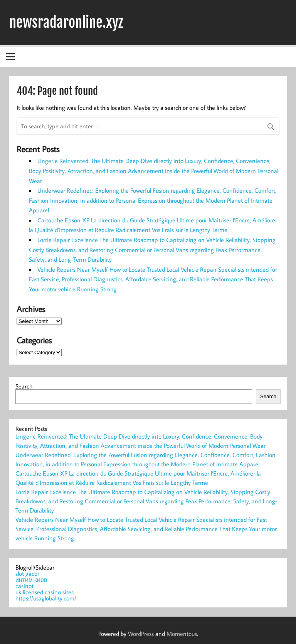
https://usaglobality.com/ (46, 598)
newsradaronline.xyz (66, 22)
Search (24, 386)
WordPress (141, 634)
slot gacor (27, 573)
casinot (24, 586)
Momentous (182, 634)
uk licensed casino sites (45, 592)
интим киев (31, 580)
